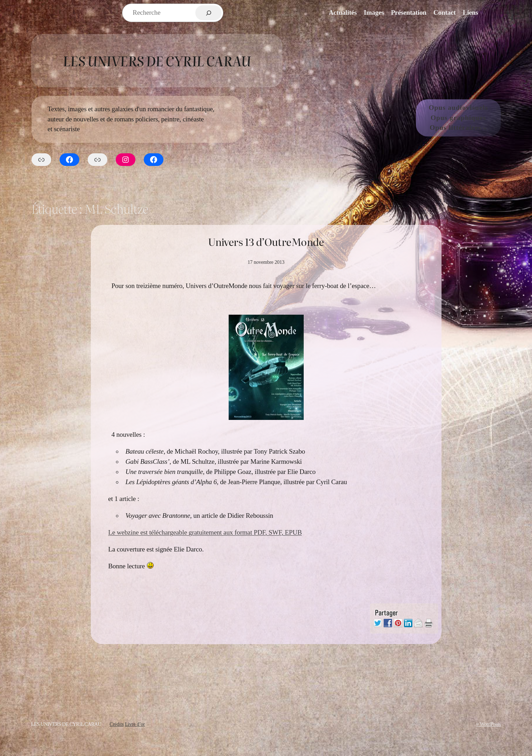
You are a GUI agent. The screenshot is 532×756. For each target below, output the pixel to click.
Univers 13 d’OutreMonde (266, 242)
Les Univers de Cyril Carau (157, 61)
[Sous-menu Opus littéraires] (485, 128)
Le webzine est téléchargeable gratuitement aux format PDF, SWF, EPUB (205, 532)
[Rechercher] (208, 13)
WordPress (490, 724)
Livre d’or (135, 724)
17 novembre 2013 (266, 262)
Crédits (116, 724)
